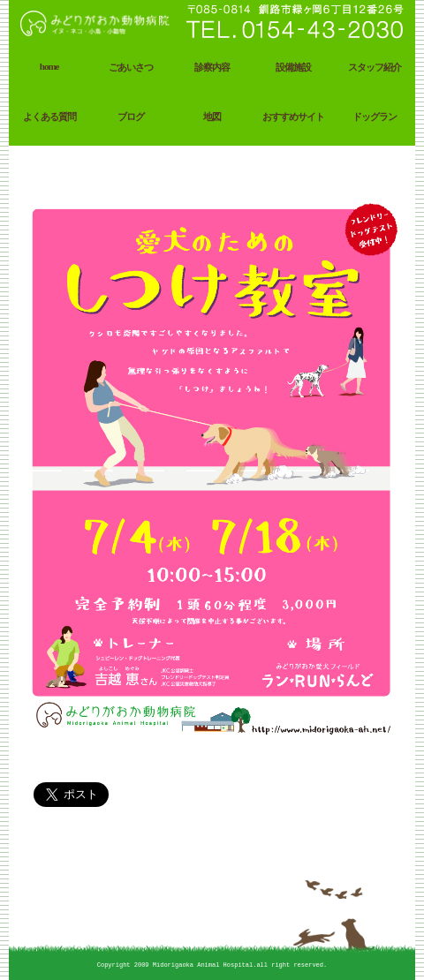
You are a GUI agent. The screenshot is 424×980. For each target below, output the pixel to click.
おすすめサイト (293, 117)
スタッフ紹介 (375, 67)
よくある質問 (49, 117)
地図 (212, 117)
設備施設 (293, 67)
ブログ (131, 117)
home (49, 66)
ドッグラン (375, 117)
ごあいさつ (131, 67)
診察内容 (212, 67)
